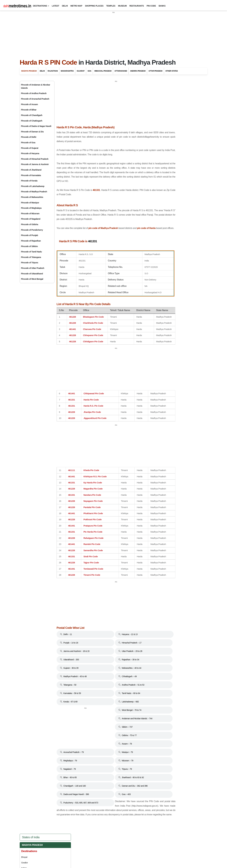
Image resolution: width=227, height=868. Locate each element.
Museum (122, 6)
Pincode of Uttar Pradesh (33, 268)
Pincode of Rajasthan (31, 241)
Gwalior (161, 110)
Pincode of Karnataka (31, 175)
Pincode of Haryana (30, 153)
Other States (172, 71)
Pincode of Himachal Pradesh (35, 159)
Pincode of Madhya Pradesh (34, 192)
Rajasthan (53, 71)
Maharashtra (67, 71)
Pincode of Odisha (30, 224)
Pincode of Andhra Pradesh (34, 93)
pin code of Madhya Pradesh (115, 229)
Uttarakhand (121, 71)
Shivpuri (161, 148)
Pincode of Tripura (30, 263)
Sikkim (162, 285)
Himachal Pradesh (103, 71)
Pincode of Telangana (31, 257)
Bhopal (161, 104)
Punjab (163, 272)
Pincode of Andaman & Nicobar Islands (36, 86)
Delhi (65, 6)
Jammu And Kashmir (170, 234)
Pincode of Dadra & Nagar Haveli (36, 126)
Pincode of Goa (28, 143)
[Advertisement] (113, 34)
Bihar (162, 196)
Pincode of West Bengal (32, 279)
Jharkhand (165, 240)
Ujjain (160, 153)
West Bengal (166, 311)
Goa (89, 71)
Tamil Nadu (165, 292)
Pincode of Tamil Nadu (31, 252)
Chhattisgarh (167, 202)
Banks (162, 6)
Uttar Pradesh (155, 71)
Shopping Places (94, 6)
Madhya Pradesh (29, 71)
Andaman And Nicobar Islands (177, 183)
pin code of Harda (65, 234)
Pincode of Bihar (29, 110)
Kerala (163, 253)
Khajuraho (162, 166)
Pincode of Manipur (30, 203)
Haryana (164, 221)
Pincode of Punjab (29, 235)
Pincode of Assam (29, 104)
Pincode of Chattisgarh (32, 121)
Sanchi (160, 142)
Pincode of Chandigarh (32, 115)
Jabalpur (161, 121)
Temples (111, 6)
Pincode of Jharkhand (31, 170)
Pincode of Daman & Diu (32, 132)
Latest (56, 6)
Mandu (161, 126)
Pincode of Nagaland (31, 219)
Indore (160, 115)
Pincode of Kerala (29, 181)
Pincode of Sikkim (29, 246)
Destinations (40, 6)
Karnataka (165, 247)
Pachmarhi (162, 132)
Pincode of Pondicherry (32, 230)
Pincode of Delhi (29, 137)
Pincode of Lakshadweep (33, 186)
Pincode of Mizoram (30, 214)
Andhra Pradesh (138, 71)
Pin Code (151, 6)
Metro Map (76, 6)
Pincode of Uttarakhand (32, 274)
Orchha (161, 137)
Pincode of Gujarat (30, 148)
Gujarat (81, 71)
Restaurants (137, 6)
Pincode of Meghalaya (31, 208)
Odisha (163, 266)
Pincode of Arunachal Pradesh (35, 99)
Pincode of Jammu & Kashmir (35, 164)
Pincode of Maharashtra (32, 197)
